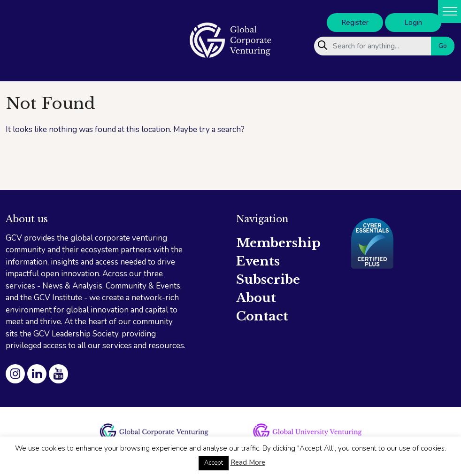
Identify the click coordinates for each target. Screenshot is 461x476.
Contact (262, 316)
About (256, 298)
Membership (278, 243)
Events (258, 261)
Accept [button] (214, 463)
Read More (248, 462)
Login (413, 23)
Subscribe (268, 280)
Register (355, 23)
